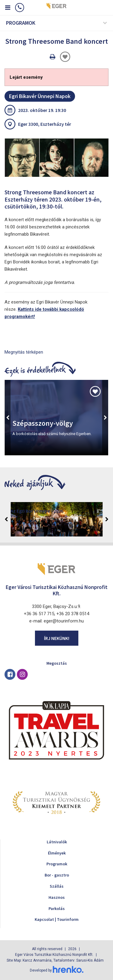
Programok (57, 864)
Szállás (57, 886)
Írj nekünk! (57, 638)
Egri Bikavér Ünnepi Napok (40, 96)
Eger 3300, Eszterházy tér (45, 124)
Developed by (57, 970)
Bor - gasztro (57, 875)
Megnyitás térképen (24, 352)
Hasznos (57, 897)
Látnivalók (57, 842)
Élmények (57, 853)
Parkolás (57, 908)
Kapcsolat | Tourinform (57, 919)
